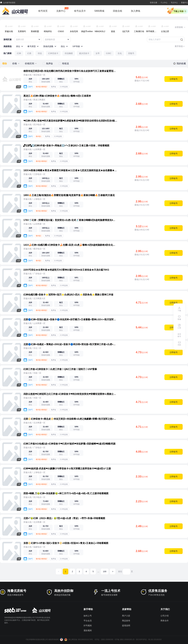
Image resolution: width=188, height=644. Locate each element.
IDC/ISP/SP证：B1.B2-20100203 (149, 640)
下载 (179, 311)
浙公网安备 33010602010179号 (79, 640)
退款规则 (88, 630)
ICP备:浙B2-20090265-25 (125, 640)
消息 (179, 345)
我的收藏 (181, 63)
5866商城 (99, 11)
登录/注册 (154, 3)
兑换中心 (62, 10)
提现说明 (126, 626)
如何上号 (88, 616)
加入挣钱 (136, 11)
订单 (179, 328)
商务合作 (165, 621)
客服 (179, 319)
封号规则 (88, 626)
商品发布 (126, 621)
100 (105, 571)
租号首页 (43, 11)
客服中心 (185, 3)
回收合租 (118, 11)
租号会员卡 (80, 11)
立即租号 (174, 79)
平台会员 (88, 621)
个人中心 (164, 3)
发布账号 (179, 335)
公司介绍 (165, 616)
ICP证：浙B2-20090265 (104, 640)
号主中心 (174, 3)
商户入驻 (126, 616)
